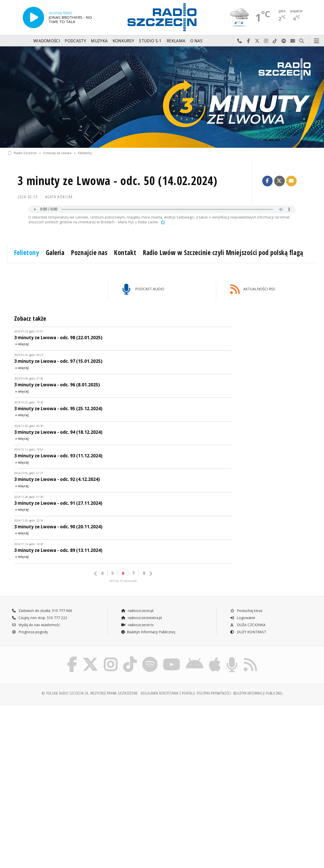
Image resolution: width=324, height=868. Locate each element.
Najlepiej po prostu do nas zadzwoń (240, 41)
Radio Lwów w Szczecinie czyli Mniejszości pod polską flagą (223, 252)
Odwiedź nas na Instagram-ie (266, 41)
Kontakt (125, 252)
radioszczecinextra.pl (141, 618)
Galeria (55, 252)
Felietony (85, 153)
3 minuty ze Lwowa (57, 153)
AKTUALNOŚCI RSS (253, 289)
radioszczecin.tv (137, 625)
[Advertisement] (84, 748)
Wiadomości (47, 41)
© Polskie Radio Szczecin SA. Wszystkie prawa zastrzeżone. (90, 693)
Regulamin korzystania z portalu (168, 693)
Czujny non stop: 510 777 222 (39, 618)
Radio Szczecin (22, 153)
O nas (197, 41)
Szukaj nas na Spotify (284, 41)
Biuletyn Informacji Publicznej (148, 632)
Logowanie (242, 618)
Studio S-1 (150, 41)
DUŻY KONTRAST (248, 632)
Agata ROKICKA (59, 197)
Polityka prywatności (214, 693)
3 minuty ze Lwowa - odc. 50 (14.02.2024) (118, 181)
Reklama (176, 41)
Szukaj (302, 41)
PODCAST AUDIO (143, 289)
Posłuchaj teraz (246, 611)
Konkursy (123, 41)
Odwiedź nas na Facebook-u (248, 41)
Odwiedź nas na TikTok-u (275, 41)
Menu (317, 41)
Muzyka (99, 41)
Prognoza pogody (30, 632)
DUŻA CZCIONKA (248, 625)
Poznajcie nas (89, 252)
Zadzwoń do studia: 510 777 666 (42, 611)
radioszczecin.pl (137, 611)
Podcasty (75, 41)
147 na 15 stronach (123, 581)
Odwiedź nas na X (257, 41)
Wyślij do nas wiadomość (293, 41)
